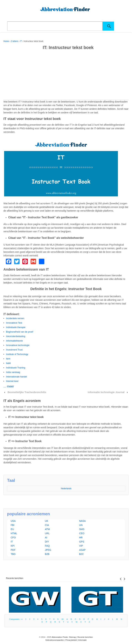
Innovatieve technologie (18, 345)
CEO (82, 533)
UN (81, 525)
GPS (82, 542)
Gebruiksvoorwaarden (55, 640)
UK (46, 521)
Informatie (82, 640)
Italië (8, 363)
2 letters (15, 41)
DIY (47, 542)
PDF (13, 550)
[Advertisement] (66, 76)
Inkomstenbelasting (16, 336)
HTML (14, 533)
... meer (9, 386)
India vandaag (13, 372)
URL (47, 533)
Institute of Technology (17, 354)
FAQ (47, 546)
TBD (13, 554)
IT (21, 41)
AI (46, 538)
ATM (47, 529)
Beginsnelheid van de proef (20, 332)
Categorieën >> (17, 619)
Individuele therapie (16, 327)
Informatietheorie (14, 341)
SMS (82, 529)
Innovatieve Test (14, 323)
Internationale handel (16, 377)
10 (62, 619)
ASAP (82, 550)
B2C (81, 554)
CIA (47, 525)
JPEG (48, 550)
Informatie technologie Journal (106, 392)
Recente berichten (15, 578)
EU (12, 529)
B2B (47, 554)
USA (13, 521)
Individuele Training (16, 368)
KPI (13, 546)
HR (81, 538)
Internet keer (12, 381)
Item (8, 359)
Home (6, 41)
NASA (82, 521)
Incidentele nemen (15, 318)
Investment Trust (14, 350)
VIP (81, 546)
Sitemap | (73, 637)
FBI (13, 525)
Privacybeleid (71, 640)
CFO (13, 538)
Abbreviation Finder (60, 637)
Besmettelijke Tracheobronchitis (27, 392)
